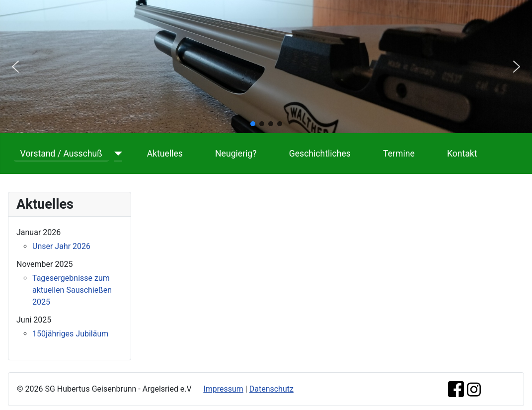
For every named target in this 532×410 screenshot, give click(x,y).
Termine (399, 154)
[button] (15, 67)
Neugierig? (236, 154)
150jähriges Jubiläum (70, 334)
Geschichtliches (320, 154)
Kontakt (462, 154)
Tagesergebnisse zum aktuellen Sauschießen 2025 (72, 290)
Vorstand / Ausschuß (61, 154)
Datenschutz (271, 389)
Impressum (223, 389)
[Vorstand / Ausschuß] (116, 154)
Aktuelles (165, 154)
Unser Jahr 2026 (61, 246)
